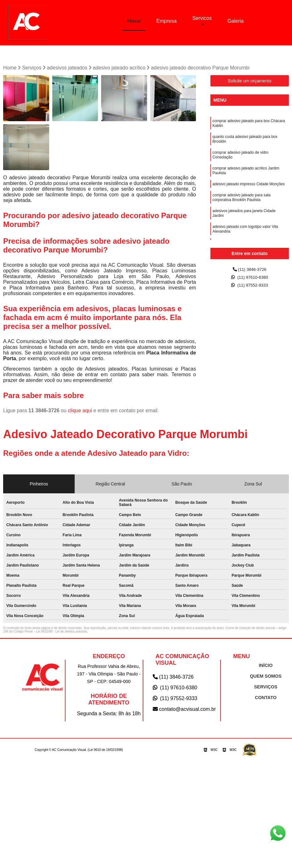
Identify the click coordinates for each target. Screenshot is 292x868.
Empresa (167, 21)
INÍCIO (266, 667)
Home (134, 21)
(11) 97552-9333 (249, 289)
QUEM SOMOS (266, 678)
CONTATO (266, 699)
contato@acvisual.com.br (184, 710)
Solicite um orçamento (250, 82)
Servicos (202, 18)
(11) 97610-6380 (249, 280)
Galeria (236, 21)
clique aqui (80, 412)
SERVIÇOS (266, 688)
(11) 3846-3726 (249, 271)
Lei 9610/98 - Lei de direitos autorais (62, 633)
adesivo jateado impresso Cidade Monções (249, 193)
